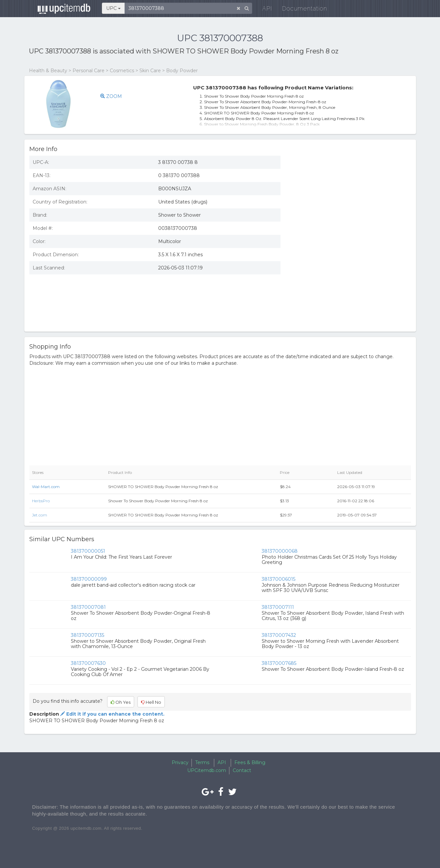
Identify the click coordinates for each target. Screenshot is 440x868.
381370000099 (89, 579)
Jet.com (40, 515)
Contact (242, 770)
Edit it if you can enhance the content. (112, 714)
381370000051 (88, 551)
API (263, 10)
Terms (202, 762)
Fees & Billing (250, 762)
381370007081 (88, 607)
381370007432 (279, 635)
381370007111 (278, 607)
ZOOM (111, 96)
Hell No (151, 702)
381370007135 (88, 635)
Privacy (180, 762)
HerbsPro (41, 501)
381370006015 (279, 579)
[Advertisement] (351, 199)
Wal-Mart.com (46, 487)
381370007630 (88, 663)
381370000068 (280, 551)
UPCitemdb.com (207, 770)
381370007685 (279, 663)
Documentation (301, 10)
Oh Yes (121, 702)
